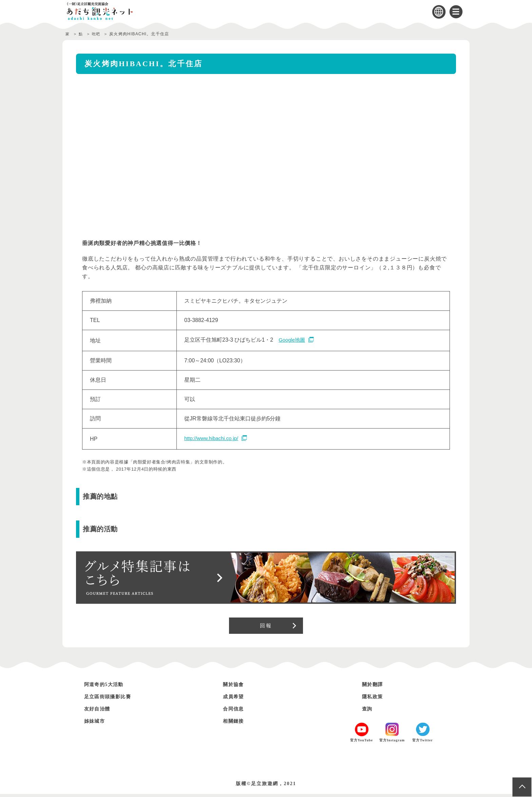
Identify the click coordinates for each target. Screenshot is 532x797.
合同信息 (235, 712)
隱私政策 (375, 699)
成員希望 (235, 699)
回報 (266, 627)
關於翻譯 (375, 687)
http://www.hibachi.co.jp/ (213, 439)
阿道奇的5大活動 (108, 687)
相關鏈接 (235, 724)
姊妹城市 (97, 724)
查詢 (368, 712)
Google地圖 (293, 340)
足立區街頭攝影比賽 (112, 699)
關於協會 (235, 687)
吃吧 (99, 34)
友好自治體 (100, 712)
